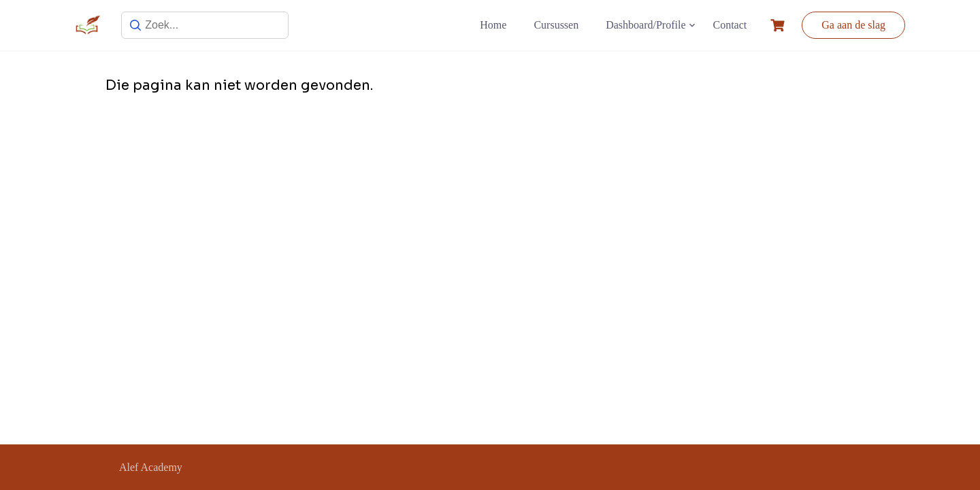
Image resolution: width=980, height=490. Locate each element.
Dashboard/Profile (646, 25)
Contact (730, 25)
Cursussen (556, 25)
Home (493, 25)
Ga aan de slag (853, 25)
